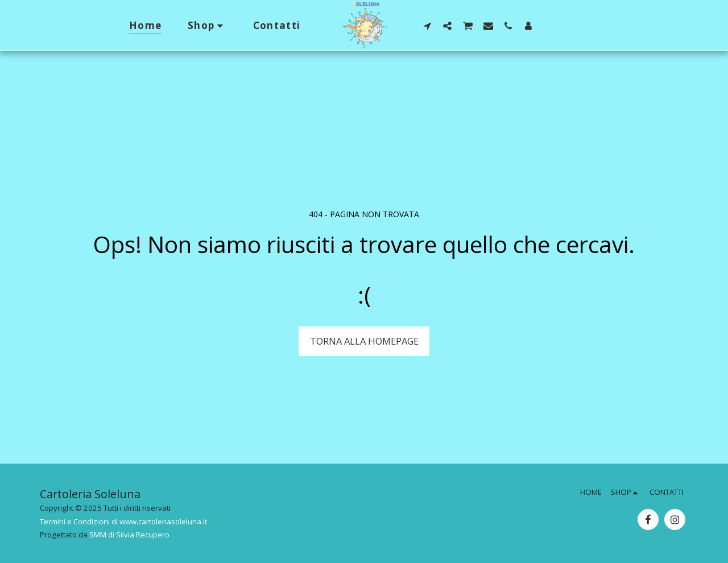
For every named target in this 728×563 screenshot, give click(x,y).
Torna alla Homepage (364, 341)
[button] (427, 26)
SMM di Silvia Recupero (129, 535)
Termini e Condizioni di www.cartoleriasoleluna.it (123, 521)
